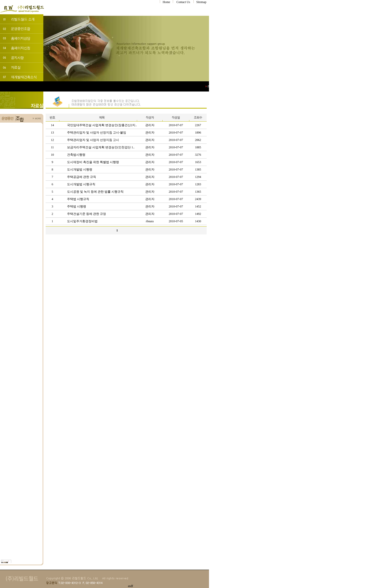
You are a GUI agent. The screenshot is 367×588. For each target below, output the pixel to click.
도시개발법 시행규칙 (81, 184)
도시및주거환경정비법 (82, 221)
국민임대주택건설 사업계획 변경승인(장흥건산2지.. (102, 125)
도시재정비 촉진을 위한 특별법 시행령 (93, 162)
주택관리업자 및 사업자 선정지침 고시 (93, 140)
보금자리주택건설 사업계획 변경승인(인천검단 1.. (101, 147)
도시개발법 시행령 (80, 169)
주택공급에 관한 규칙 (82, 177)
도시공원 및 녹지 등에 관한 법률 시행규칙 (95, 192)
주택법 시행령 (77, 206)
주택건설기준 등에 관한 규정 (87, 214)
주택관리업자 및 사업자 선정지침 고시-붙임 (97, 133)
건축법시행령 (76, 155)
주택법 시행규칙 (78, 199)
